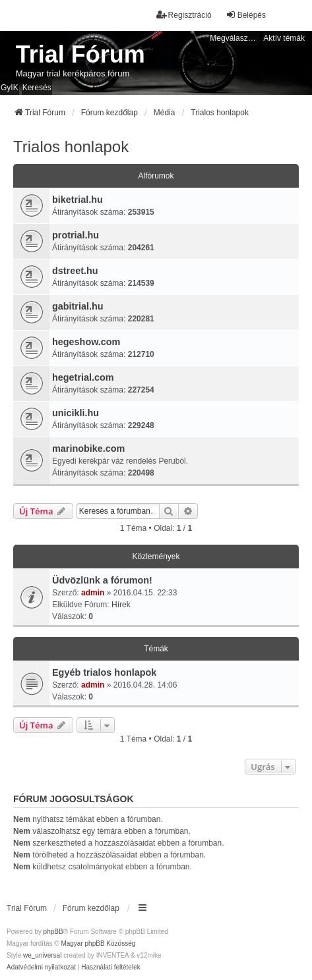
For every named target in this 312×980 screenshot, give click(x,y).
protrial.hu (76, 235)
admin (93, 593)
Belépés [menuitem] (246, 15)
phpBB (53, 932)
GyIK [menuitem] (10, 88)
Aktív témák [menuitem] (284, 38)
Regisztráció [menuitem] (184, 15)
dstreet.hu (75, 271)
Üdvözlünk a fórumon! (102, 580)
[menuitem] (41, 967)
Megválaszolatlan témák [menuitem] (235, 38)
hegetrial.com (83, 377)
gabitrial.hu (78, 306)
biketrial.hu (78, 200)
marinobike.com (88, 449)
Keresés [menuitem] (37, 88)
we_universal (42, 955)
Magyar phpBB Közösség (98, 943)
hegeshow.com (86, 342)
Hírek (121, 605)
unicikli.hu (76, 413)
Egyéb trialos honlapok (104, 672)
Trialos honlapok (71, 147)
